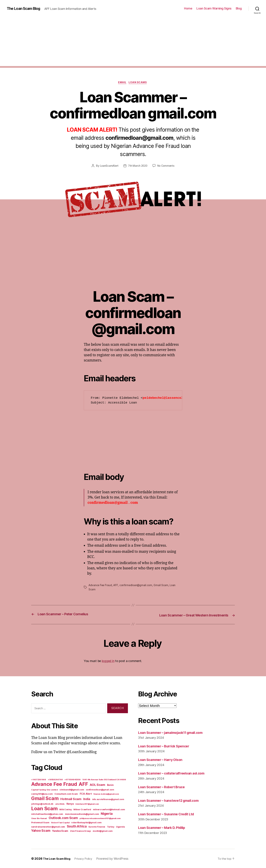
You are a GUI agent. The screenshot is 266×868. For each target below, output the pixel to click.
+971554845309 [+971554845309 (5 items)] (73, 779)
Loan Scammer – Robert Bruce (164, 787)
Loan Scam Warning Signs (214, 8)
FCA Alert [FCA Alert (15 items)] (86, 794)
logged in (108, 661)
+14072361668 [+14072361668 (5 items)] (39, 779)
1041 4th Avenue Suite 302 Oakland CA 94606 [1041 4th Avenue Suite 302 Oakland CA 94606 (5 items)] (104, 779)
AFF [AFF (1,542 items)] (83, 784)
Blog (239, 8)
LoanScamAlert (108, 166)
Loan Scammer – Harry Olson (162, 760)
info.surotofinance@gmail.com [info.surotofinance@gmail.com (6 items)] (108, 799)
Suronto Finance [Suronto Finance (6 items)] (97, 827)
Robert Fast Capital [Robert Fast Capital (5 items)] (60, 822)
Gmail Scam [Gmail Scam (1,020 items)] (45, 798)
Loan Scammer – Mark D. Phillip (164, 828)
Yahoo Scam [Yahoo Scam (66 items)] (41, 830)
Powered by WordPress (117, 858)
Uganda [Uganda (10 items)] (120, 826)
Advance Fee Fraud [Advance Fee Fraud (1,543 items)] (54, 784)
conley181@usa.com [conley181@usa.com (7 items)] (42, 794)
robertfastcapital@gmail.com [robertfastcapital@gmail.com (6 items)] (86, 822)
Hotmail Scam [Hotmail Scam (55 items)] (71, 799)
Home (188, 8)
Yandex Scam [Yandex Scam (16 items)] (60, 831)
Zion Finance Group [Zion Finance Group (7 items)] (80, 831)
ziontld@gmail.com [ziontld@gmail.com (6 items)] (103, 831)
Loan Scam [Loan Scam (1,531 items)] (44, 808)
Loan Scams (139, 83)
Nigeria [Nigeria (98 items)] (107, 813)
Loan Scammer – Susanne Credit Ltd (169, 814)
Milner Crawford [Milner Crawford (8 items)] (82, 809)
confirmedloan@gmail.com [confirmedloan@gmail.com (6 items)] (100, 790)
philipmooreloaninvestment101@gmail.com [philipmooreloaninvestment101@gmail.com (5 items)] (100, 818)
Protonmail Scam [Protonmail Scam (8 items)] (40, 822)
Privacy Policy (87, 858)
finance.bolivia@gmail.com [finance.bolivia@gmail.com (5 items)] (106, 794)
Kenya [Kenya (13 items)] (70, 804)
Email (122, 83)
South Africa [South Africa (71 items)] (77, 826)
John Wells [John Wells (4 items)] (60, 804)
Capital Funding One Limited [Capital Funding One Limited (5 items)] (45, 790)
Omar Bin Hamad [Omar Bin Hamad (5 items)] (39, 818)
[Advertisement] (133, 42)
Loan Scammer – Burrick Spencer (166, 746)
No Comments (167, 166)
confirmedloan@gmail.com (137, 586)
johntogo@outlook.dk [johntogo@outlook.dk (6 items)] (42, 804)
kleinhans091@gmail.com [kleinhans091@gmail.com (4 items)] (87, 804)
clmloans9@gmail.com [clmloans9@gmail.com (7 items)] (72, 789)
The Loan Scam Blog (25, 8)
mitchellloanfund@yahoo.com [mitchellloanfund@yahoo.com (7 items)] (47, 814)
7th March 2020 (138, 166)
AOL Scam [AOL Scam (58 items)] (97, 785)
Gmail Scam (163, 586)
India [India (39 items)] (87, 799)
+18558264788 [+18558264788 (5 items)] (55, 779)
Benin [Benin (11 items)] (110, 785)
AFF (117, 586)
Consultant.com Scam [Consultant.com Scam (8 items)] (66, 794)
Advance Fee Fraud (101, 586)
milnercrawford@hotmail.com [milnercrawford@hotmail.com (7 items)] (109, 809)
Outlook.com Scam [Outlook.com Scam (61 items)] (63, 818)
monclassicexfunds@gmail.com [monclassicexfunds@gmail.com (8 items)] (82, 814)
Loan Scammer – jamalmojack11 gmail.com (174, 732)
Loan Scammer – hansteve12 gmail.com (172, 800)
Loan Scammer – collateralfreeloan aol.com (175, 773)
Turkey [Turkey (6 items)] (111, 827)
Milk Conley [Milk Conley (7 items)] (65, 809)
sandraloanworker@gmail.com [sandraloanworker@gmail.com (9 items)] (48, 826)
